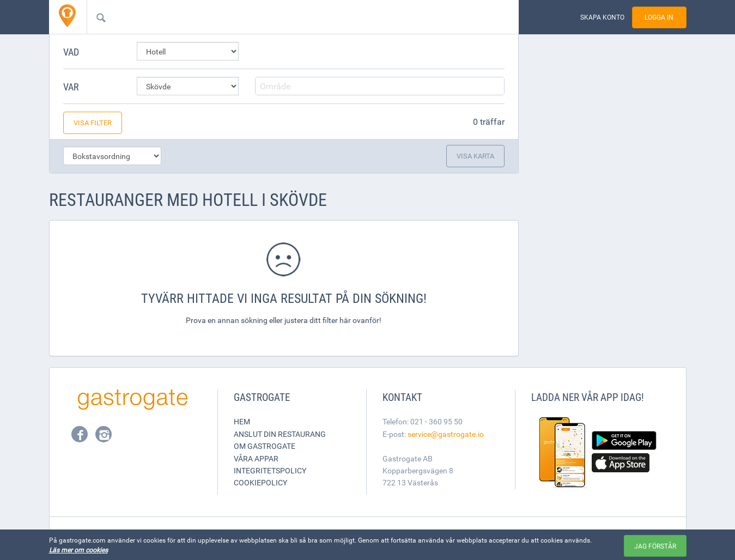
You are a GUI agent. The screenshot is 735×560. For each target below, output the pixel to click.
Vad (71, 52)
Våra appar (256, 458)
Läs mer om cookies (78, 550)
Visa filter (93, 123)
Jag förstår (655, 546)
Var (71, 87)
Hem (242, 421)
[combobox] (286, 17)
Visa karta (475, 156)
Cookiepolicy (260, 482)
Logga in (659, 17)
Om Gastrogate (265, 446)
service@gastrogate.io (446, 434)
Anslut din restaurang (280, 434)
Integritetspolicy (270, 470)
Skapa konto (602, 17)
